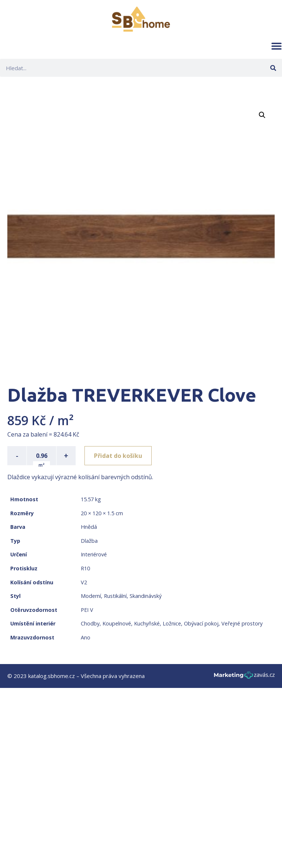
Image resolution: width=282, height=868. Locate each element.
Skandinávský (146, 596)
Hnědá (89, 527)
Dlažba (89, 541)
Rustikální (115, 596)
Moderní (91, 596)
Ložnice (172, 623)
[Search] (273, 68)
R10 (85, 568)
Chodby (90, 623)
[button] (276, 46)
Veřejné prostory (242, 623)
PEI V (87, 610)
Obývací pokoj (201, 623)
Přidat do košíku (118, 456)
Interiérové (94, 554)
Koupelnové (117, 623)
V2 (84, 582)
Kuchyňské (147, 623)
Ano (86, 637)
